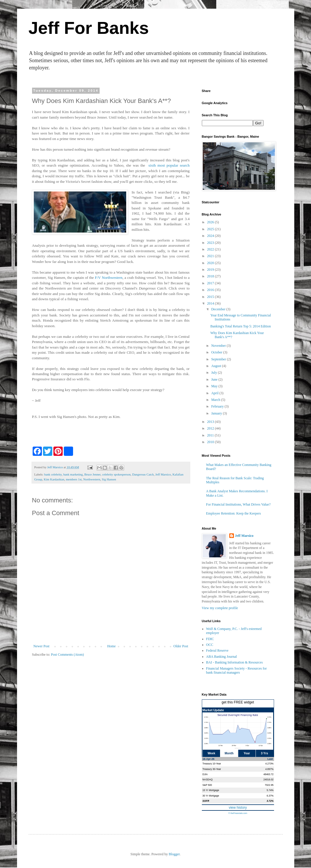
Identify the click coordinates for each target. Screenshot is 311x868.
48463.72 (268, 774)
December (219, 309)
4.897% (269, 769)
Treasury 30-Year (212, 769)
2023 (211, 243)
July (214, 373)
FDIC (210, 639)
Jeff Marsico (163, 474)
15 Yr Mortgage (211, 790)
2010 (211, 442)
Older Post (181, 646)
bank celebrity (53, 474)
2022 (211, 249)
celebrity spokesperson (117, 474)
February (218, 406)
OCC (210, 645)
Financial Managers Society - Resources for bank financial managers (236, 670)
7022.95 (269, 785)
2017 (211, 283)
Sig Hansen (109, 479)
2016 (211, 290)
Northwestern (92, 479)
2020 (211, 263)
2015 (211, 297)
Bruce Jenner (92, 474)
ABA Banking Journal (222, 657)
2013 (211, 422)
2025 (211, 229)
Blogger (174, 854)
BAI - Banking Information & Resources (234, 662)
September (219, 359)
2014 (211, 303)
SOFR (206, 801)
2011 (211, 435)
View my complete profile (220, 608)
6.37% (270, 796)
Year (247, 753)
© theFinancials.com (238, 813)
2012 (211, 428)
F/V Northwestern (109, 278)
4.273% (269, 764)
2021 (211, 256)
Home (111, 646)
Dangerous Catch (143, 474)
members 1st (74, 479)
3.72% (270, 801)
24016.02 (268, 779)
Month (229, 753)
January (217, 413)
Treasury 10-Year (212, 764)
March (216, 400)
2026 (211, 222)
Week (211, 753)
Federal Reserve (217, 650)
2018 (211, 276)
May (215, 386)
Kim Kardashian (54, 479)
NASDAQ (207, 779)
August (217, 366)
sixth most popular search (169, 165)
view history (238, 808)
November (219, 346)
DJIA (205, 774)
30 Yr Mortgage (211, 796)
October (217, 352)
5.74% (270, 790)
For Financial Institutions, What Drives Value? (239, 504)
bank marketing (73, 474)
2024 (211, 236)
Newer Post (42, 646)
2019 (211, 270)
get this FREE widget (238, 702)
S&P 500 (207, 785)
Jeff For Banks (89, 28)
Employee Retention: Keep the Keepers (234, 513)
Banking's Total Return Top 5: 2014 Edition (240, 326)
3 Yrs (265, 753)
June (215, 379)
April (215, 393)
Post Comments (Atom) (68, 655)
